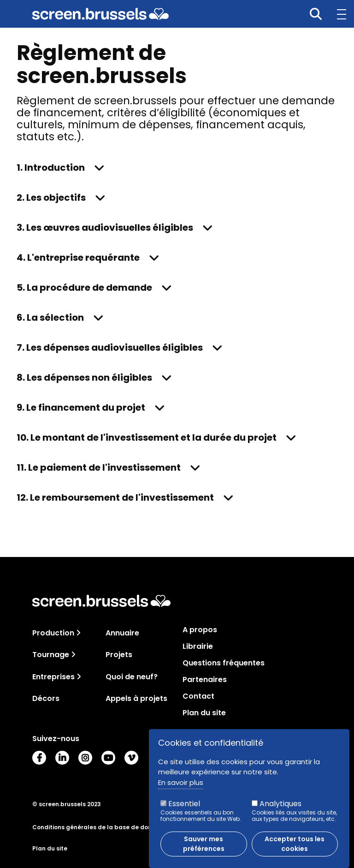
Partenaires (205, 680)
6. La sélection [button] (50, 317)
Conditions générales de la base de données (99, 827)
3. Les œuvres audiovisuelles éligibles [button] (105, 227)
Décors (46, 698)
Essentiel (184, 808)
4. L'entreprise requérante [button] (78, 257)
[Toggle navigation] (78, 633)
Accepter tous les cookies (295, 848)
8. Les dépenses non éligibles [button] (84, 377)
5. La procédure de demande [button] (84, 287)
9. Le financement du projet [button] (81, 407)
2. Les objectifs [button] (51, 198)
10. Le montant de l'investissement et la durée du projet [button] (147, 437)
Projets (119, 655)
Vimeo (131, 758)
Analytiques (280, 808)
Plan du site (204, 713)
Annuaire (122, 633)
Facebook (39, 758)
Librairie (198, 647)
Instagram (85, 758)
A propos (200, 630)
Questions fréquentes (224, 663)
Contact (198, 696)
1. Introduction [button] (51, 168)
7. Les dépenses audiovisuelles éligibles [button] (110, 347)
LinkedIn (62, 758)
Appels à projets (136, 698)
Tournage (51, 655)
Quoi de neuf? (132, 677)
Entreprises (53, 677)
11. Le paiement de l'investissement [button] (99, 467)
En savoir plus (181, 787)
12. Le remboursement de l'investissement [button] (115, 497)
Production (53, 633)
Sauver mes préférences (204, 848)
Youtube (108, 758)
